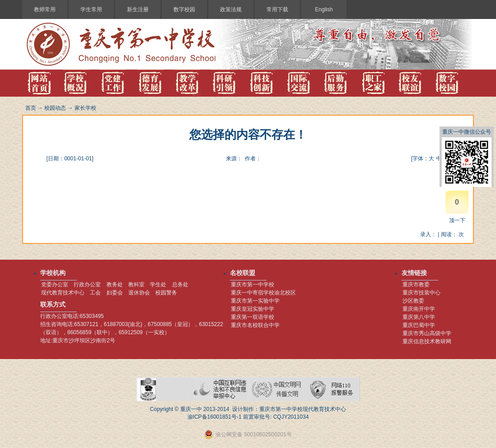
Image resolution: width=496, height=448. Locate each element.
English (324, 9)
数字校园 (184, 9)
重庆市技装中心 (421, 293)
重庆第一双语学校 (253, 317)
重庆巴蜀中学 (419, 325)
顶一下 (457, 220)
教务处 (115, 285)
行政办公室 (87, 285)
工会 (95, 293)
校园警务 (166, 293)
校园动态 (55, 108)
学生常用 (91, 9)
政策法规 (231, 9)
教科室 (136, 285)
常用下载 (277, 9)
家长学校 (85, 108)
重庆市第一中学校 (253, 285)
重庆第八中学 (419, 317)
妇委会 (115, 293)
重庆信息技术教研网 (427, 341)
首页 (31, 108)
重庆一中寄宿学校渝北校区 (263, 293)
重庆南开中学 (419, 309)
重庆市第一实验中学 (255, 301)
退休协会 (139, 293)
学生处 (158, 285)
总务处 (180, 285)
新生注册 (138, 9)
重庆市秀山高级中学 (427, 333)
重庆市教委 (416, 285)
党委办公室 (55, 285)
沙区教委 (413, 301)
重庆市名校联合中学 (255, 325)
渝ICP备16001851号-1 (215, 417)
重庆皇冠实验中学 (253, 309)
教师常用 (45, 9)
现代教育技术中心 (63, 293)
